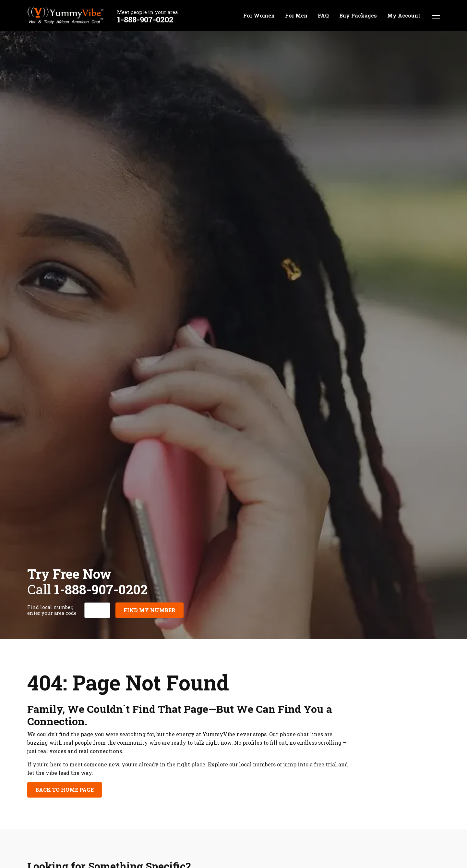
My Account (404, 15)
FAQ (323, 15)
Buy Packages (358, 15)
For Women (259, 15)
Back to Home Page (65, 790)
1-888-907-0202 (145, 19)
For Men (296, 15)
